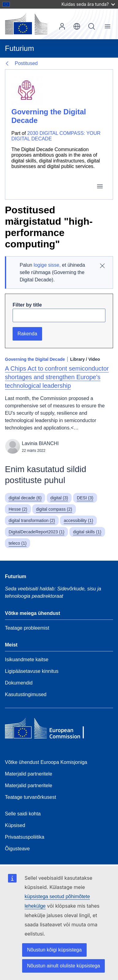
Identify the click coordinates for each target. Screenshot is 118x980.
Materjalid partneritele (29, 774)
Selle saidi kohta (23, 814)
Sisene (62, 26)
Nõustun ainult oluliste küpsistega (63, 966)
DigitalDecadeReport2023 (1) (36, 532)
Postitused (26, 63)
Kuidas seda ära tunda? (88, 4)
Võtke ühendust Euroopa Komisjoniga (46, 762)
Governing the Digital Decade (35, 359)
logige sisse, (47, 265)
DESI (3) (85, 498)
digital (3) (59, 498)
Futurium (20, 48)
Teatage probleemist (27, 628)
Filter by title (27, 305)
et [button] (77, 26)
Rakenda (27, 334)
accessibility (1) (78, 521)
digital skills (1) (87, 532)
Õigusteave (17, 849)
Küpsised (15, 825)
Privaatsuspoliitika (25, 837)
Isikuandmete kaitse (27, 660)
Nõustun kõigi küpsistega (54, 950)
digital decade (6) (25, 498)
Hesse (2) (18, 509)
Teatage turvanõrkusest (30, 797)
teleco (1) (18, 543)
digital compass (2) (54, 509)
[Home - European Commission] (49, 730)
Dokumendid (19, 683)
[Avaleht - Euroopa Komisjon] (26, 24)
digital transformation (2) (32, 521)
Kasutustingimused (26, 694)
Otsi (92, 26)
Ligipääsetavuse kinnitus (32, 671)
